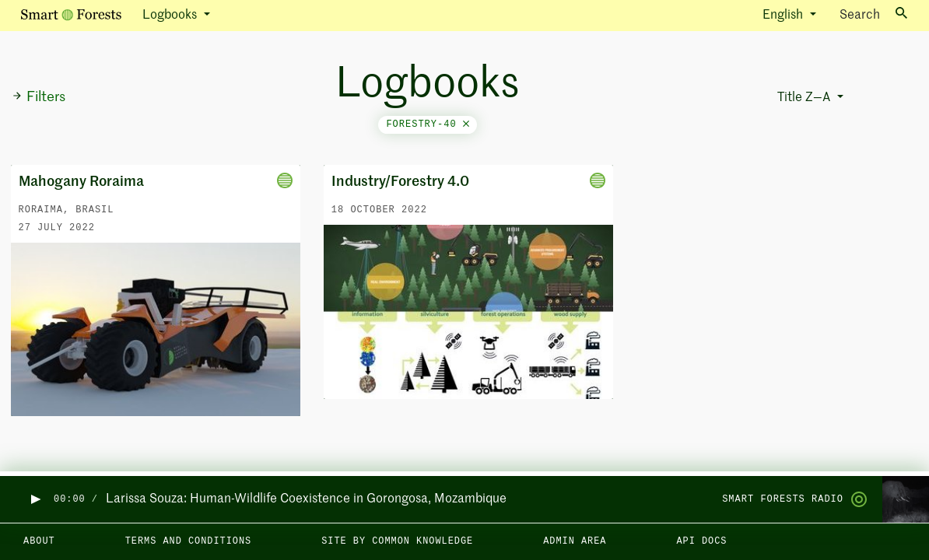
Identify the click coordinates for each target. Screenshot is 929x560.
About (39, 541)
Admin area (575, 541)
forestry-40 (427, 124)
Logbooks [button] (171, 16)
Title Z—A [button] (805, 98)
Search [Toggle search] (873, 14)
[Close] (466, 124)
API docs (701, 541)
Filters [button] (39, 97)
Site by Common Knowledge (397, 541)
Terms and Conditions (189, 541)
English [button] (784, 16)
